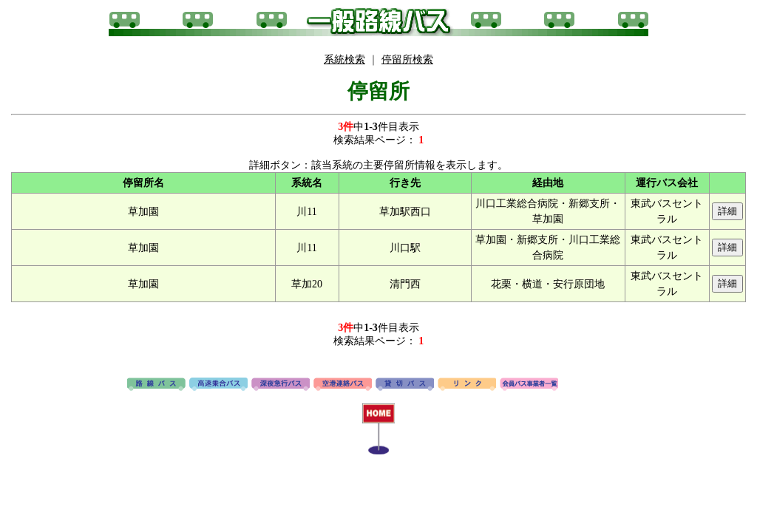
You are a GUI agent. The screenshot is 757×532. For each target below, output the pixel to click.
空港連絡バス (343, 385)
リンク (467, 385)
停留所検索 (407, 59)
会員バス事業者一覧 (529, 385)
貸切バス (405, 385)
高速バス (218, 385)
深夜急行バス (281, 385)
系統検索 (344, 59)
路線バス (156, 385)
